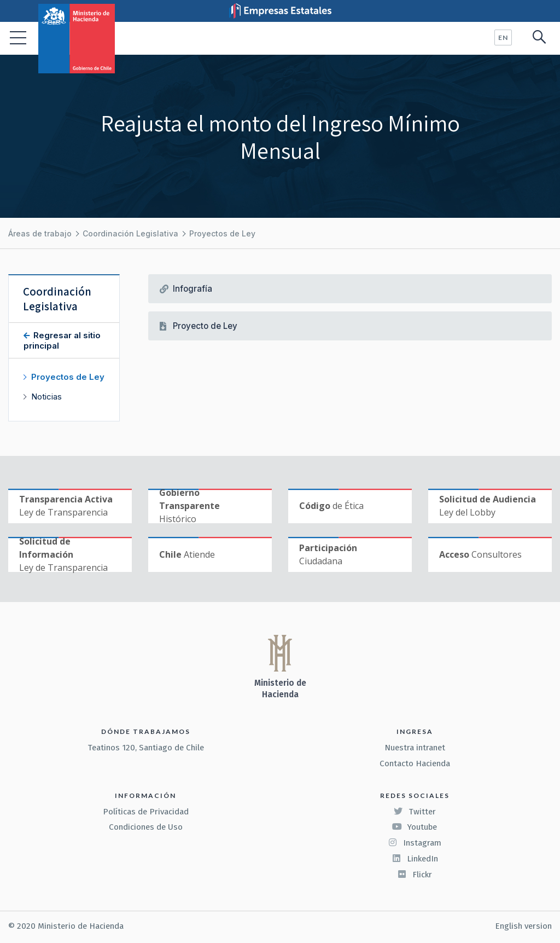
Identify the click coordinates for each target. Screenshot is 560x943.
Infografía (192, 289)
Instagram (415, 843)
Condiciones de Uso (146, 827)
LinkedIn (415, 859)
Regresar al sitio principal (62, 340)
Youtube (415, 827)
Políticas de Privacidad (146, 812)
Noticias (46, 397)
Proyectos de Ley (222, 233)
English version (523, 926)
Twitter (415, 812)
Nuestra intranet (415, 748)
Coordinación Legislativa (130, 233)
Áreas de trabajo (40, 233)
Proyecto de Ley (205, 326)
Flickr (415, 875)
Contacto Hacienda (415, 763)
